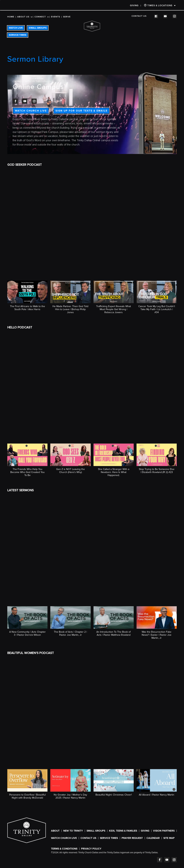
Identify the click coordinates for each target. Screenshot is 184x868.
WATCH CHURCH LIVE (31, 111)
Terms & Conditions (64, 849)
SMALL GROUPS (38, 28)
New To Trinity (73, 831)
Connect (40, 17)
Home (11, 17)
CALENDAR (153, 838)
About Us (23, 17)
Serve (67, 17)
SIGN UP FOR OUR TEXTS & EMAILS (81, 111)
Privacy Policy (91, 849)
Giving (134, 6)
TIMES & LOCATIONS (158, 5)
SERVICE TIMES (18, 35)
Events (56, 17)
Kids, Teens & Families (123, 831)
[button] (27, 298)
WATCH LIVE (16, 28)
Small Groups (96, 831)
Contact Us (139, 16)
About (55, 831)
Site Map (169, 838)
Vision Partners (164, 831)
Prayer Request (132, 838)
